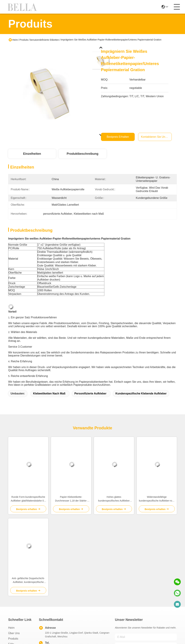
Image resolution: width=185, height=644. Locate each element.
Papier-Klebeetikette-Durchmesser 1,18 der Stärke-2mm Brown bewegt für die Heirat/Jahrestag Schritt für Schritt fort (71, 499)
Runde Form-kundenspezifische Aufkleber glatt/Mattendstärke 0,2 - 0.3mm (28, 499)
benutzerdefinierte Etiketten (45, 40)
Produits (24, 40)
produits (13, 639)
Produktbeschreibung (83, 154)
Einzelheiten (32, 154)
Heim (15, 40)
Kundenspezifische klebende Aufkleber (141, 393)
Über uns (14, 633)
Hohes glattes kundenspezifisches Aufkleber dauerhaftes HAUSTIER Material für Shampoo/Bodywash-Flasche (114, 499)
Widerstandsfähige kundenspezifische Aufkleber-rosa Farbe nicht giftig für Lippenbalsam (157, 499)
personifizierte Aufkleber (90, 393)
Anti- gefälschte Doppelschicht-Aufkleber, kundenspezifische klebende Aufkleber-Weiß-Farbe (28, 580)
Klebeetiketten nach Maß (49, 393)
